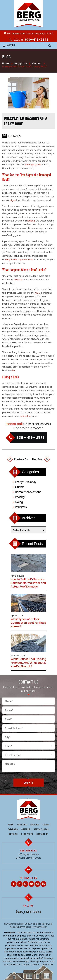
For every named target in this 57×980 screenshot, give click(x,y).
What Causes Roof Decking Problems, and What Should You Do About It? (28, 663)
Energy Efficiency (26, 482)
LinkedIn (43, 884)
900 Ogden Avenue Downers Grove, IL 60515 (28, 856)
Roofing (20, 497)
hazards (18, 280)
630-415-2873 (37, 40)
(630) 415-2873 (29, 912)
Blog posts (27, 834)
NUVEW (8, 924)
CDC (38, 293)
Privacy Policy (40, 927)
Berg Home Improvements (19, 260)
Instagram (37, 884)
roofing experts (33, 165)
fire (14, 371)
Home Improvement (28, 492)
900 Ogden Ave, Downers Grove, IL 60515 (30, 34)
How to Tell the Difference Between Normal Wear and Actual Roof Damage (28, 583)
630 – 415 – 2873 (30, 438)
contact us (25, 416)
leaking (31, 221)
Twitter (20, 884)
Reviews (13, 834)
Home (11, 824)
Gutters (20, 487)
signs (13, 200)
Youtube (31, 884)
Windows (21, 507)
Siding (19, 502)
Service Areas (41, 829)
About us (22, 824)
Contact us (42, 834)
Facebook (14, 884)
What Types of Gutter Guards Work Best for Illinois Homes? (28, 623)
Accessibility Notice (21, 927)
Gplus (26, 884)
